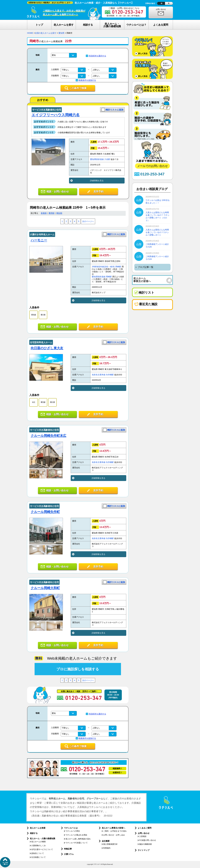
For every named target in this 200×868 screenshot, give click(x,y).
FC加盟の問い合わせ (148, 840)
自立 (34, 402)
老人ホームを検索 (38, 828)
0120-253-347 (152, 174)
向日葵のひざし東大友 (47, 348)
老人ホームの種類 (38, 842)
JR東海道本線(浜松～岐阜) (103, 267)
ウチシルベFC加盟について (77, 843)
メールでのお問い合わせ (152, 166)
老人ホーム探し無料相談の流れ (78, 839)
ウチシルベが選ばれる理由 (76, 835)
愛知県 (61, 33)
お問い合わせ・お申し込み (114, 835)
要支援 (34, 315)
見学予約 (98, 192)
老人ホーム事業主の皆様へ (113, 828)
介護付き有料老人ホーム (42, 235)
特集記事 (68, 849)
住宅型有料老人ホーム (41, 342)
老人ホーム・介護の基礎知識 (42, 838)
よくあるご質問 (145, 828)
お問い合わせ (161, 9)
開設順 (59, 213)
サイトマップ (144, 850)
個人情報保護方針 (110, 844)
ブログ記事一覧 (146, 267)
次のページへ (88, 221)
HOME (30, 33)
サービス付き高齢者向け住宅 (47, 110)
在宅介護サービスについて (42, 849)
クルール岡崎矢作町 (45, 512)
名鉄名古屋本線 (99, 375)
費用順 (52, 213)
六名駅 (107, 159)
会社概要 (106, 841)
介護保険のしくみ (38, 846)
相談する (34, 833)
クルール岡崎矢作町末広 (48, 436)
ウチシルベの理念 (73, 831)
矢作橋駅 (110, 375)
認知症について (38, 853)
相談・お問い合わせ (58, 192)
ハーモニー (39, 240)
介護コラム (69, 854)
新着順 (44, 213)
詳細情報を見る (97, 181)
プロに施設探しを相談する (78, 669)
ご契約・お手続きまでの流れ (115, 831)
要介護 (43, 315)
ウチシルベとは (71, 828)
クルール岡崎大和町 (45, 588)
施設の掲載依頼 (145, 844)
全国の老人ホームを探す (46, 33)
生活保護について (38, 857)
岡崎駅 (118, 267)
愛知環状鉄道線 (97, 159)
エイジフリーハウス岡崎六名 (56, 115)
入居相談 (143, 836)
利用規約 (107, 848)
